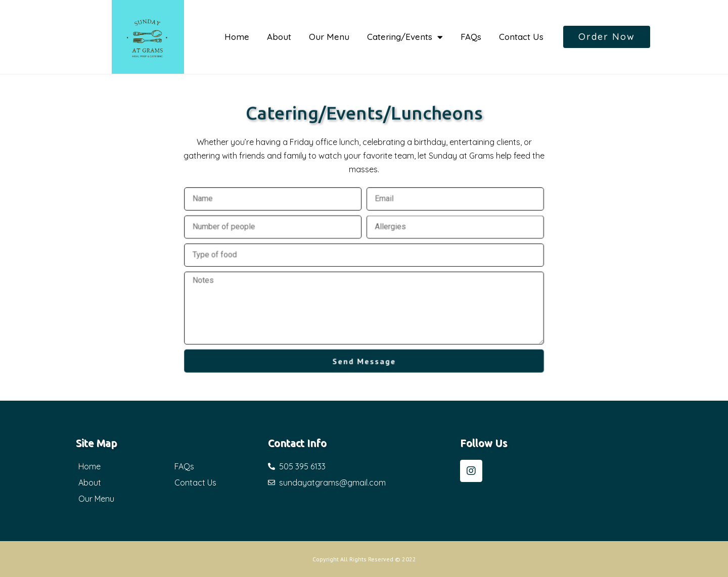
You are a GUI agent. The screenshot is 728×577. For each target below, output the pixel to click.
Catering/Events (405, 37)
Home (237, 37)
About (279, 37)
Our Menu (329, 37)
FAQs (471, 37)
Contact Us (521, 37)
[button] (607, 37)
